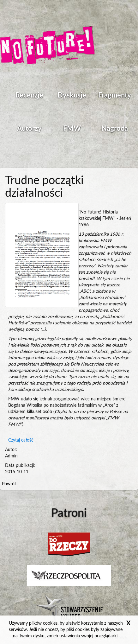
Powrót (9, 484)
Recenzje (29, 95)
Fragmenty (115, 95)
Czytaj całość (21, 440)
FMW (72, 129)
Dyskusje (72, 95)
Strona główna (47, 46)
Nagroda (115, 129)
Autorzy (29, 129)
